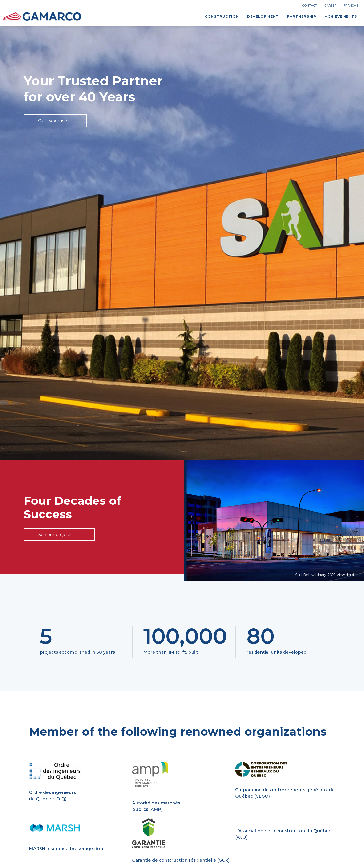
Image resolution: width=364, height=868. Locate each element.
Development (263, 16)
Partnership (302, 16)
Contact (310, 6)
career (331, 6)
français (351, 6)
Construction (222, 16)
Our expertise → (55, 121)
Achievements (341, 16)
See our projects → (59, 535)
